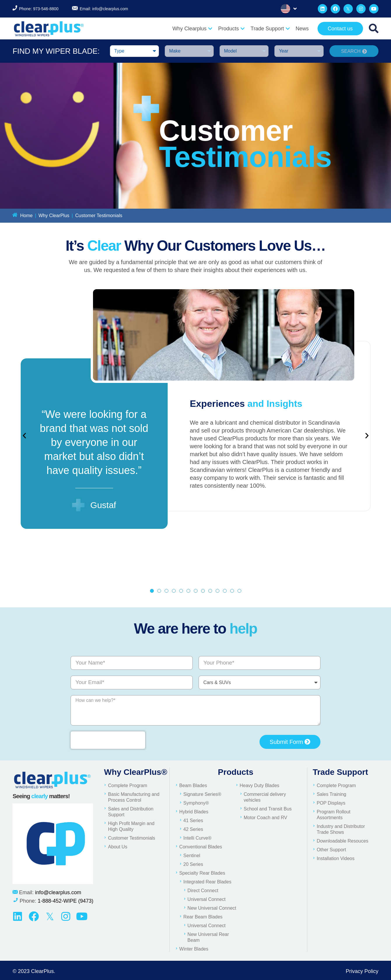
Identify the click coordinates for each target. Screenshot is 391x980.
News (302, 29)
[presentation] (108, 740)
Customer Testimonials (99, 216)
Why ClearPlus (54, 216)
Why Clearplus (192, 29)
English (285, 9)
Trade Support (270, 29)
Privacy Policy (362, 971)
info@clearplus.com (110, 9)
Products (231, 29)
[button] (24, 436)
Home (26, 216)
